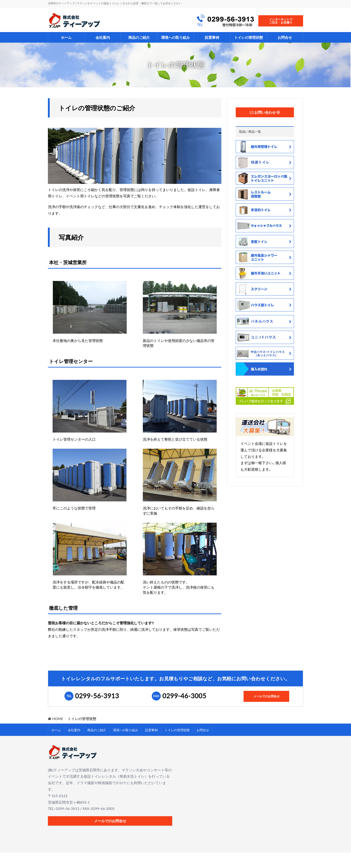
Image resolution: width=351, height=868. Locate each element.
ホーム (56, 730)
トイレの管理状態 (177, 730)
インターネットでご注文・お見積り (281, 21)
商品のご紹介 (97, 730)
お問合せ (203, 730)
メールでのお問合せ (266, 696)
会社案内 (74, 730)
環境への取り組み (126, 730)
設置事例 (151, 730)
